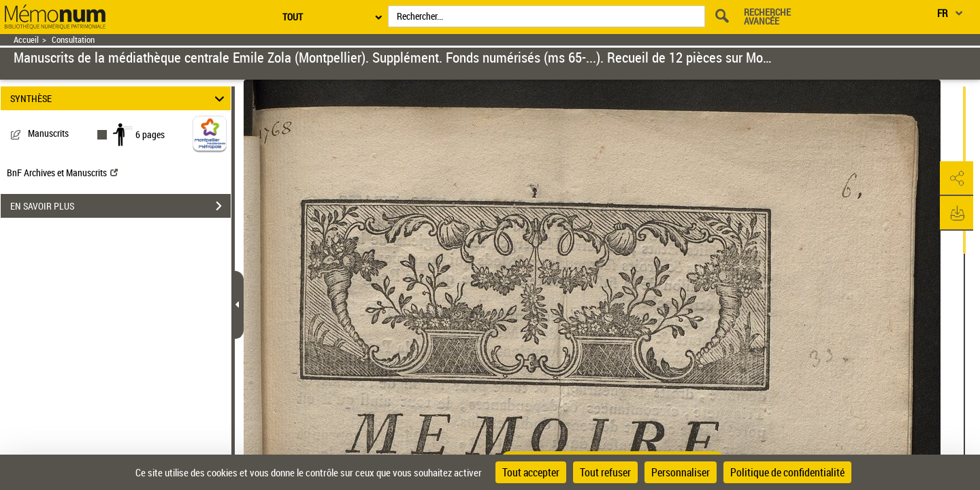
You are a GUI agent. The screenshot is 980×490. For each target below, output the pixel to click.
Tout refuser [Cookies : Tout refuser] (605, 472)
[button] (956, 179)
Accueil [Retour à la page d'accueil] (26, 40)
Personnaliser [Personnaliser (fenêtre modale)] (681, 472)
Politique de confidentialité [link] (787, 472)
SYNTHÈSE (119, 98)
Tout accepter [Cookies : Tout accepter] (531, 472)
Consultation (73, 40)
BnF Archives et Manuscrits (62, 173)
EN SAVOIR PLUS (120, 206)
